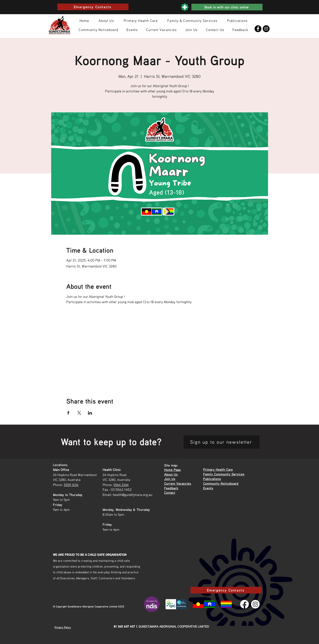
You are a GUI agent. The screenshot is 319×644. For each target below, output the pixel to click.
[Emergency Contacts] (93, 7)
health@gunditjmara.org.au (132, 495)
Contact (170, 492)
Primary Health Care (218, 469)
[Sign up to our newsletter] (222, 442)
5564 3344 (121, 485)
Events (208, 488)
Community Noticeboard (221, 483)
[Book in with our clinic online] (227, 7)
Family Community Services (224, 474)
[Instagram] (266, 29)
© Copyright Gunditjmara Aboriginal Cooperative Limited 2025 (89, 606)
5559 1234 (71, 485)
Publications (212, 479)
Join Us (170, 479)
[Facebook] (258, 29)
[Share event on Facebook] (68, 413)
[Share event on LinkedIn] (90, 413)
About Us (171, 474)
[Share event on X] (79, 413)
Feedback (171, 488)
